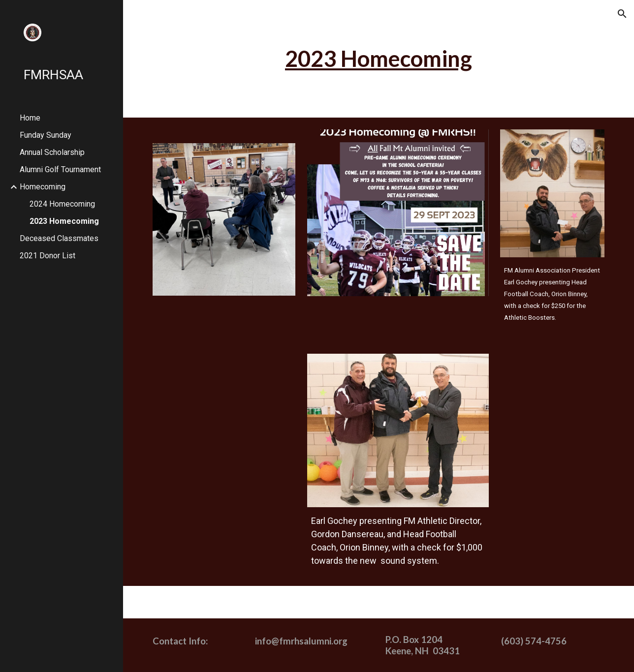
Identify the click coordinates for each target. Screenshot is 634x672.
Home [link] (30, 118)
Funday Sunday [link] (46, 135)
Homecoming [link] (43, 187)
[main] (379, 59)
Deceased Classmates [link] (59, 238)
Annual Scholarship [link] (52, 152)
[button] (622, 14)
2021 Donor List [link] (48, 256)
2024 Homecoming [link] (62, 204)
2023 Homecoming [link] (64, 221)
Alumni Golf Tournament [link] (60, 169)
